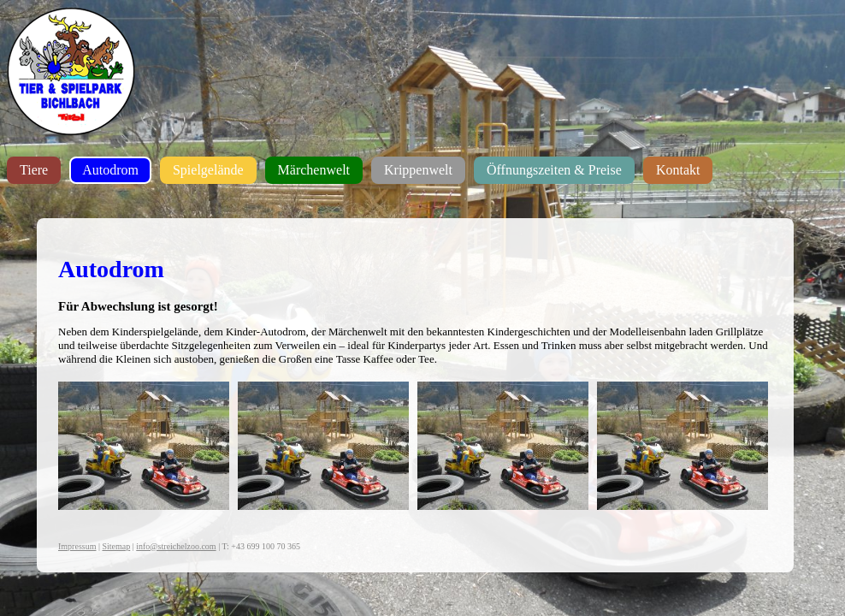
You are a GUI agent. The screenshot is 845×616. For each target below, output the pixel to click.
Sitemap (116, 546)
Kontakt (678, 170)
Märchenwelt (314, 170)
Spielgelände (208, 170)
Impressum (77, 546)
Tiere (34, 170)
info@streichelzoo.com (176, 546)
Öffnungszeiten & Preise (554, 170)
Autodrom (110, 170)
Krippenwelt (418, 170)
